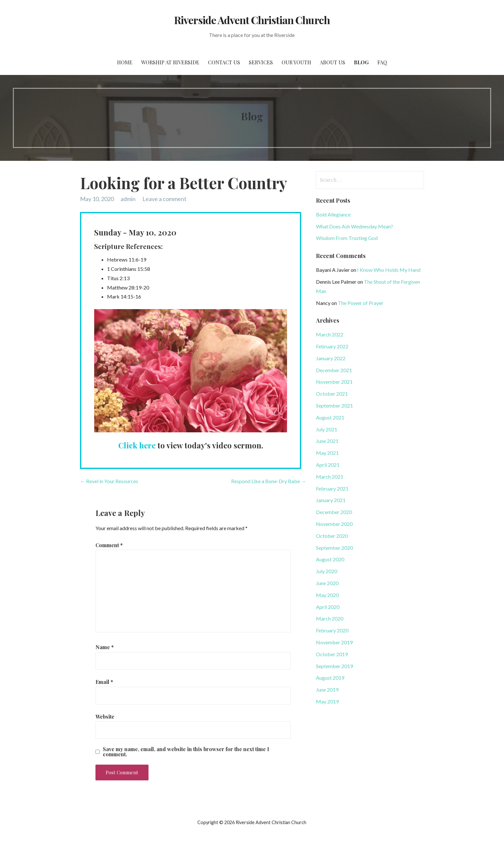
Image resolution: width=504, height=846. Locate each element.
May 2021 (327, 453)
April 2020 (328, 607)
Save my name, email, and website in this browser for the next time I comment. (186, 752)
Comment (109, 545)
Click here (137, 445)
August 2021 (330, 417)
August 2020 (330, 559)
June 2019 (327, 690)
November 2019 (334, 642)
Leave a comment (164, 199)
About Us (333, 62)
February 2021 (332, 488)
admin (128, 199)
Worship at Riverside (170, 62)
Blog (361, 62)
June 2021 (327, 441)
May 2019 (327, 701)
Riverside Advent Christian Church (252, 20)
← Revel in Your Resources (109, 481)
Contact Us (224, 62)
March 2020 (330, 618)
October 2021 (332, 394)
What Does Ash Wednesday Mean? (355, 226)
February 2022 (332, 346)
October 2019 (332, 654)
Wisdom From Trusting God (347, 238)
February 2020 (332, 630)
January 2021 (331, 500)
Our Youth (296, 62)
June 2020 (327, 583)
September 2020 (334, 548)
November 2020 (334, 524)
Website (105, 717)
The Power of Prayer (361, 303)
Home (125, 62)
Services (261, 62)
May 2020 (327, 595)
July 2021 (327, 429)
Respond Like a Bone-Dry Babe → (269, 481)
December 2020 (334, 512)
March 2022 (330, 334)
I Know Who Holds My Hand (389, 270)
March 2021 (330, 477)
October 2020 (332, 536)
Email (104, 682)
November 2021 (334, 382)
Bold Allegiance (333, 214)
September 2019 (334, 666)
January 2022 (331, 358)
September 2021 (334, 405)
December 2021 (334, 370)
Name (105, 647)
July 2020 (327, 571)
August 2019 (330, 678)
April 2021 (328, 465)
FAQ (382, 62)
